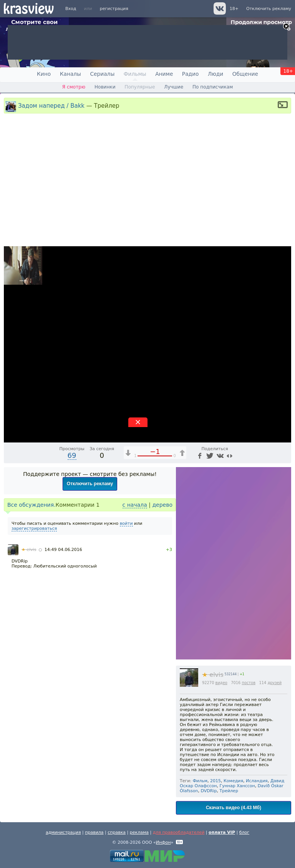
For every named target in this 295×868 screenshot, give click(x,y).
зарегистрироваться (34, 528)
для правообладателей (179, 832)
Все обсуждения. (31, 505)
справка (117, 832)
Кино (44, 74)
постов (249, 683)
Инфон (163, 842)
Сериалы (102, 74)
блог (244, 832)
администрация (63, 832)
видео (221, 683)
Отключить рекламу (269, 9)
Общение (245, 74)
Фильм (200, 781)
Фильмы (135, 74)
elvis (213, 675)
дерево (162, 505)
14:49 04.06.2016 (63, 550)
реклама (139, 832)
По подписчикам (213, 87)
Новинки (105, 87)
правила (94, 832)
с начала (135, 505)
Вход (71, 9)
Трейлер (229, 791)
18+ (234, 9)
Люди (215, 74)
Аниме (164, 74)
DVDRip (209, 791)
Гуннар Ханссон (237, 786)
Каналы (70, 74)
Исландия (257, 781)
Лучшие (174, 87)
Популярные (140, 87)
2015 (215, 781)
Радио (191, 74)
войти (126, 523)
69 (72, 455)
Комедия (233, 781)
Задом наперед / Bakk (51, 105)
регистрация (114, 9)
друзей (274, 683)
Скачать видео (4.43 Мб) (234, 808)
